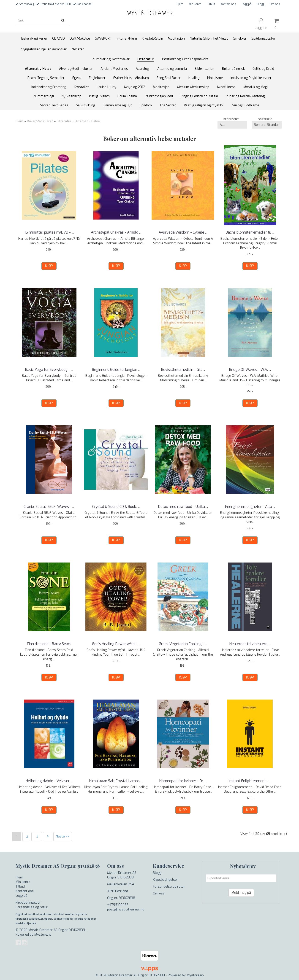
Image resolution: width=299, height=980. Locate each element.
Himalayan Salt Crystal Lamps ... (116, 781)
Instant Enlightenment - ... (250, 781)
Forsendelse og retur (32, 907)
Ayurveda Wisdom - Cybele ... (183, 232)
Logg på (246, 4)
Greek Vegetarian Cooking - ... (183, 644)
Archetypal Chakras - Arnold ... (116, 232)
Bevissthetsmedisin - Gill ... (183, 370)
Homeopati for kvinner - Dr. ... (183, 781)
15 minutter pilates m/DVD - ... (49, 232)
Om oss (275, 4)
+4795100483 (118, 905)
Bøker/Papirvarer (40, 121)
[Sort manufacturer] (232, 125)
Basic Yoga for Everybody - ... (49, 370)
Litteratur (64, 121)
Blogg (261, 4)
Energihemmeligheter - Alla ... (250, 507)
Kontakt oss (228, 4)
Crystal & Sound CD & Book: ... (116, 507)
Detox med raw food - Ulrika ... (183, 507)
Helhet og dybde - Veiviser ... (49, 781)
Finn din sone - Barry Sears (49, 644)
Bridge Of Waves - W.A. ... (250, 370)
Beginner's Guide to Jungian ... (116, 370)
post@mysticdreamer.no (126, 909)
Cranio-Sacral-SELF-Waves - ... (49, 507)
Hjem (180, 4)
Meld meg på (241, 893)
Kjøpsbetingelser (28, 903)
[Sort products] (267, 125)
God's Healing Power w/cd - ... (116, 644)
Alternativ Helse (88, 121)
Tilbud (211, 4)
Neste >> (63, 836)
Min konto (195, 4)
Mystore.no (43, 935)
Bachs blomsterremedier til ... (250, 232)
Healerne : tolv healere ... (250, 644)
